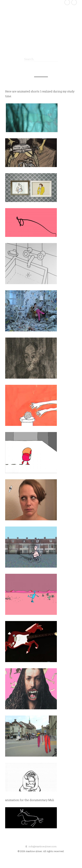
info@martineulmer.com (43, 846)
